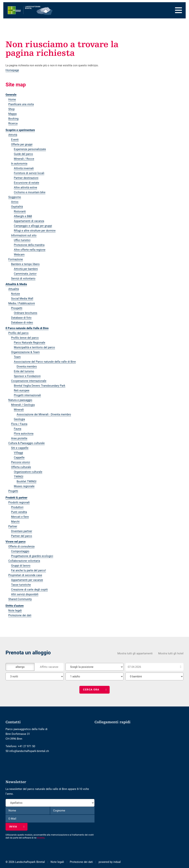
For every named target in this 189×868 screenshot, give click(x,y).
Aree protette (19, 438)
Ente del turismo (24, 371)
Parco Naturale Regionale (30, 343)
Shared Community (20, 599)
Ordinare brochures (26, 313)
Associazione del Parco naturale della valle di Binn (45, 362)
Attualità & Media (16, 284)
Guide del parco (23, 154)
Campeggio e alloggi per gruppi (33, 226)
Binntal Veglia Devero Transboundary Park (40, 386)
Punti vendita (19, 512)
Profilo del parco (18, 333)
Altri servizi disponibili (25, 594)
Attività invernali (24, 168)
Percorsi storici (21, 462)
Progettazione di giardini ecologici (32, 556)
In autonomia (19, 164)
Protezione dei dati (20, 615)
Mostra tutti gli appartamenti (135, 653)
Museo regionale (24, 486)
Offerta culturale (21, 467)
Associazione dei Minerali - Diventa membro (44, 414)
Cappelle (19, 457)
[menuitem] (76, 95)
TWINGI (19, 477)
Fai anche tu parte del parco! (29, 570)
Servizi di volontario (23, 278)
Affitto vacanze (49, 666)
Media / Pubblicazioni (22, 303)
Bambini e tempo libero (25, 264)
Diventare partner (22, 531)
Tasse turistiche (21, 585)
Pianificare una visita (21, 104)
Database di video (22, 322)
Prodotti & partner (16, 498)
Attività (13, 135)
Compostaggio (20, 551)
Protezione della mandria (29, 245)
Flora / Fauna (19, 424)
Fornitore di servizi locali (29, 173)
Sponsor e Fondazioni (27, 376)
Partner (13, 526)
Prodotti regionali (19, 502)
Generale (11, 95)
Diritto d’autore (15, 606)
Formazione (16, 259)
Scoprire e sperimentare (20, 130)
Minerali (19, 410)
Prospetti (17, 308)
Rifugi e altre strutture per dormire (35, 231)
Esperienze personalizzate (30, 149)
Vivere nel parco (16, 542)
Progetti (13, 491)
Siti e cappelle (20, 448)
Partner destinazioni (26, 178)
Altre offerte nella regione (30, 250)
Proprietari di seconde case (25, 575)
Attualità (14, 289)
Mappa (12, 114)
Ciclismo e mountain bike (30, 192)
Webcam (19, 255)
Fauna (18, 429)
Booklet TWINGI (26, 481)
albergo (20, 666)
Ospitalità (17, 207)
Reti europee (22, 390)
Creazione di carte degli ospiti (29, 590)
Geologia (19, 419)
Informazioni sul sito (24, 235)
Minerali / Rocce (24, 159)
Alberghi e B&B (23, 216)
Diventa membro (27, 367)
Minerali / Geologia (23, 405)
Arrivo (15, 202)
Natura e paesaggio (20, 400)
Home (12, 99)
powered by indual (110, 862)
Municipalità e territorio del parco (34, 347)
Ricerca (13, 123)
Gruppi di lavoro (21, 566)
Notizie (16, 294)
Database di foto (21, 318)
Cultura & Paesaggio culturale (26, 443)
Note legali (15, 611)
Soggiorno (15, 197)
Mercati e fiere (20, 517)
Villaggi (18, 453)
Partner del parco (22, 536)
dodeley (41, 838)
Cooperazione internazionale (29, 381)
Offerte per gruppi (22, 144)
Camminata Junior (25, 274)
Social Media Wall (22, 299)
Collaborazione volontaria (24, 561)
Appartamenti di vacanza (29, 221)
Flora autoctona (24, 434)
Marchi (15, 522)
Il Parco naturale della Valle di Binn (27, 328)
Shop (11, 109)
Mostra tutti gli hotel (171, 653)
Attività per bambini (26, 269)
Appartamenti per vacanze (27, 580)
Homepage (12, 70)
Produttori (17, 507)
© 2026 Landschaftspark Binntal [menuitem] (25, 862)
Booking (13, 119)
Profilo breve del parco (25, 338)
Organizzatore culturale (28, 472)
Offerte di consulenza (21, 546)
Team (17, 357)
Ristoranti (20, 211)
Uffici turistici (22, 240)
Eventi (15, 140)
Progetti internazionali (27, 395)
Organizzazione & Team (25, 352)
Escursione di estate (26, 183)
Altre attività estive (25, 187)
